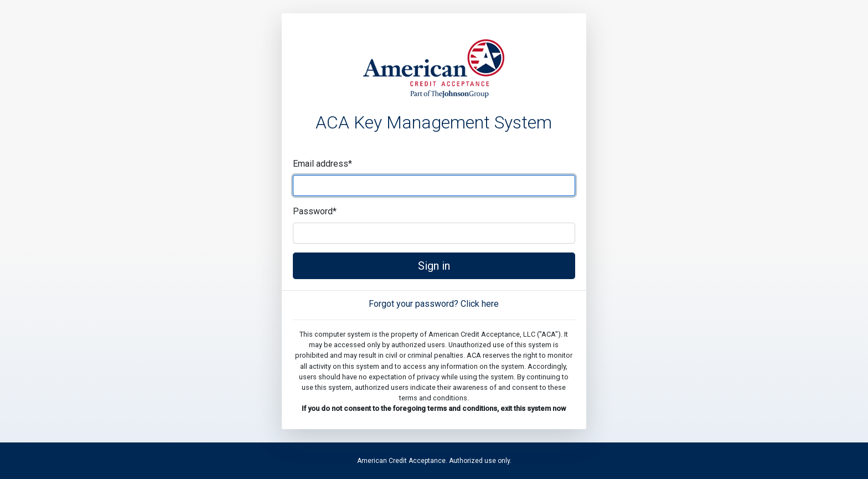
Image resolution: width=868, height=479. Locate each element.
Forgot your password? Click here (434, 304)
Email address (322, 164)
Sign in (434, 266)
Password (315, 211)
